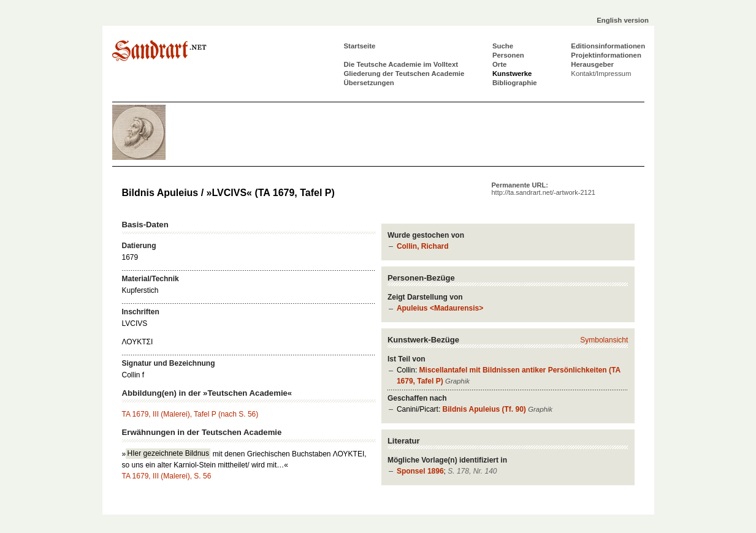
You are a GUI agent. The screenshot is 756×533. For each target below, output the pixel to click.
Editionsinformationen (608, 46)
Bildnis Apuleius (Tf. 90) (484, 409)
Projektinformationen (606, 55)
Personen (508, 55)
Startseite (360, 46)
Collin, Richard (423, 246)
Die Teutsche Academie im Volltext (401, 64)
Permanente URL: (544, 189)
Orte (499, 64)
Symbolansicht (604, 340)
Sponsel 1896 (420, 471)
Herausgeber (592, 64)
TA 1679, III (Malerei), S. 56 (167, 476)
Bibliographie (515, 83)
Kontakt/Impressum (601, 74)
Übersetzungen (369, 83)
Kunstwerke (512, 74)
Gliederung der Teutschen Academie (404, 74)
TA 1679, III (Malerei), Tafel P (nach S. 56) (190, 414)
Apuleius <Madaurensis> (440, 308)
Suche (503, 46)
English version (623, 20)
